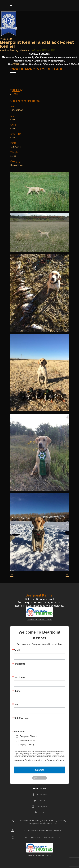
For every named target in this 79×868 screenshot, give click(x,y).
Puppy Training (27, 745)
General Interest (28, 740)
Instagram (39, 807)
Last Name (19, 678)
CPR (16, 94)
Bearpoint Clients (28, 736)
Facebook (40, 795)
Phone (17, 691)
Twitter (40, 801)
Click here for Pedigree (25, 101)
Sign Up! (39, 770)
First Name (19, 664)
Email (17, 650)
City (16, 705)
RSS (40, 813)
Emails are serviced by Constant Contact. (45, 760)
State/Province (21, 718)
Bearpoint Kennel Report (40, 620)
